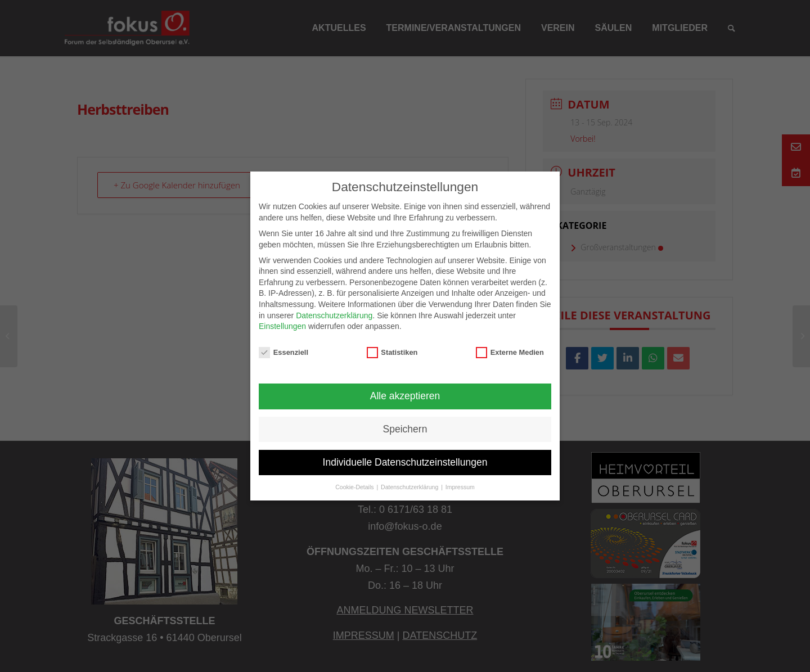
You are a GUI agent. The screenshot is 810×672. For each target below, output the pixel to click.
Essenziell (283, 352)
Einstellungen (282, 326)
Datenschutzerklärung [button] (410, 487)
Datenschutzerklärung (334, 315)
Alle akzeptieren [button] (405, 396)
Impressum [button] (460, 487)
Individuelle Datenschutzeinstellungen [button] (405, 462)
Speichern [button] (405, 429)
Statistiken (392, 352)
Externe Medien (510, 352)
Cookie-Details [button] (355, 487)
